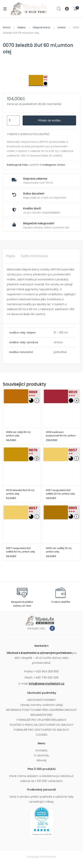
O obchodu (41, 755)
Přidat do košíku (49, 120)
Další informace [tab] (34, 256)
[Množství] (13, 120)
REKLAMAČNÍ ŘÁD (41, 715)
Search (59, 9)
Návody (42, 760)
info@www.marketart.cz (47, 684)
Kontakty (42, 750)
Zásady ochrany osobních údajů (42, 705)
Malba (22, 27)
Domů (7, 27)
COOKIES (41, 735)
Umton (62, 27)
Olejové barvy (41, 27)
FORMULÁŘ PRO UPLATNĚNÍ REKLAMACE (41, 720)
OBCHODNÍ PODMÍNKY (41, 700)
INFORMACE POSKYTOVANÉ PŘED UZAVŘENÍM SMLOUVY (41, 710)
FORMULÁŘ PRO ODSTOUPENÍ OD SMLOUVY (41, 730)
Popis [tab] (11, 256)
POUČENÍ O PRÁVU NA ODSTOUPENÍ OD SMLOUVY (42, 725)
